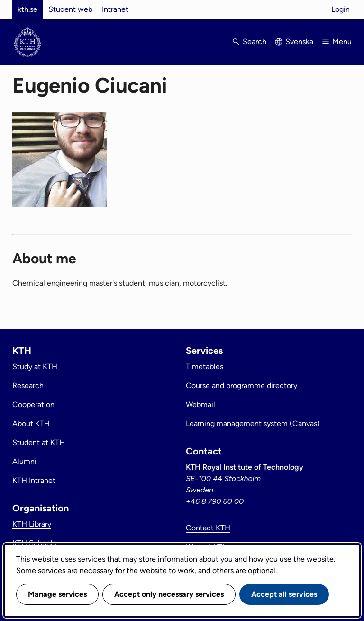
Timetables (205, 366)
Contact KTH (208, 528)
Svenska (299, 42)
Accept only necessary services (169, 594)
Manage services (57, 594)
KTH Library (32, 524)
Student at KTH (39, 442)
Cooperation (33, 404)
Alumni (24, 461)
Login (341, 9)
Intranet (115, 9)
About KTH (31, 423)
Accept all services (284, 594)
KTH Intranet (34, 480)
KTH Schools (34, 543)
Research (28, 385)
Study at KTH (35, 366)
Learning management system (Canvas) (253, 423)
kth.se (27, 9)
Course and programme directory (241, 385)
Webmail (200, 404)
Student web (70, 9)
